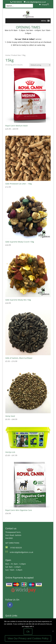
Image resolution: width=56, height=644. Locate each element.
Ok (28, 632)
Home (8, 55)
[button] (44, 21)
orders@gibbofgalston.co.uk (21, 552)
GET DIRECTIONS (12, 543)
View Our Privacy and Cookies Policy (28, 638)
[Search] (48, 4)
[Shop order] (40, 65)
